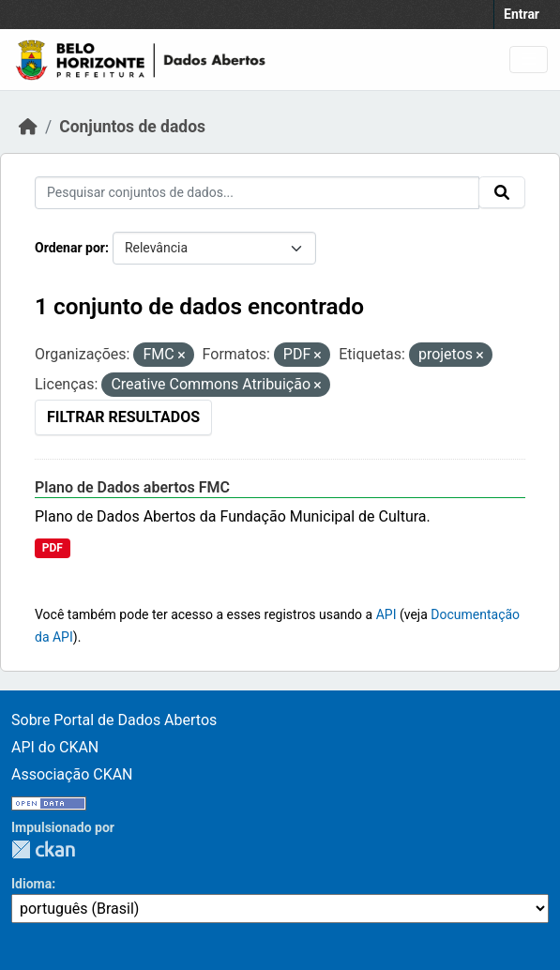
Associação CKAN (72, 774)
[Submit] (502, 192)
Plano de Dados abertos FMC (132, 487)
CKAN (43, 849)
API (386, 614)
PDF (53, 548)
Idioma (31, 884)
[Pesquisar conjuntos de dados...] (257, 193)
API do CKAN (55, 747)
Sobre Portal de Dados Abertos (114, 720)
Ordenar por (70, 248)
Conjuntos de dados (132, 127)
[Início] (28, 127)
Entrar (522, 14)
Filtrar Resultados (123, 417)
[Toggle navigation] (529, 60)
